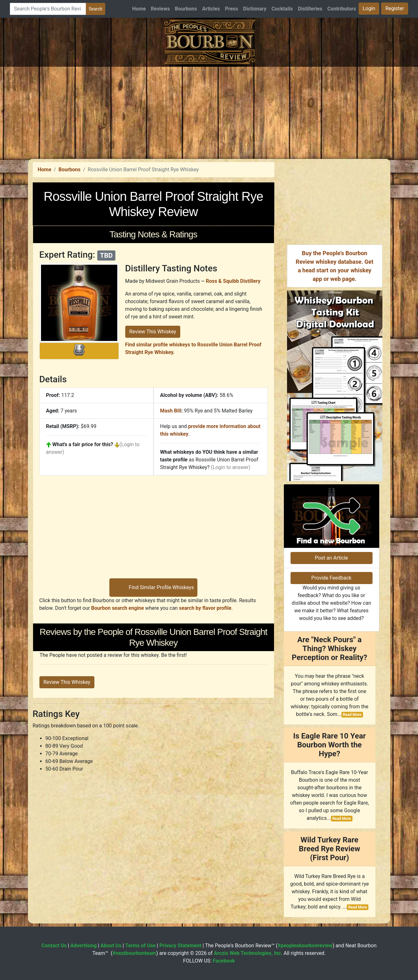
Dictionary (255, 9)
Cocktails (282, 9)
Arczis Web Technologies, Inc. (248, 953)
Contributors (342, 9)
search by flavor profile (205, 608)
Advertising (83, 946)
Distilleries (310, 9)
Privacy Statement (180, 946)
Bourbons (186, 9)
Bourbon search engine (118, 608)
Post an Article (331, 558)
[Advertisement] (209, 111)
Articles (211, 9)
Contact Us (54, 946)
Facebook (224, 961)
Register (395, 8)
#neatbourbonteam (134, 953)
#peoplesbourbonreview (305, 946)
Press (232, 9)
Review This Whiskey (153, 332)
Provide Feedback (331, 578)
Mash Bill (171, 411)
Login (369, 8)
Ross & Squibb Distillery (233, 281)
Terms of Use (140, 946)
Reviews (161, 9)
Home (139, 9)
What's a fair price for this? (83, 444)
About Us (111, 946)
